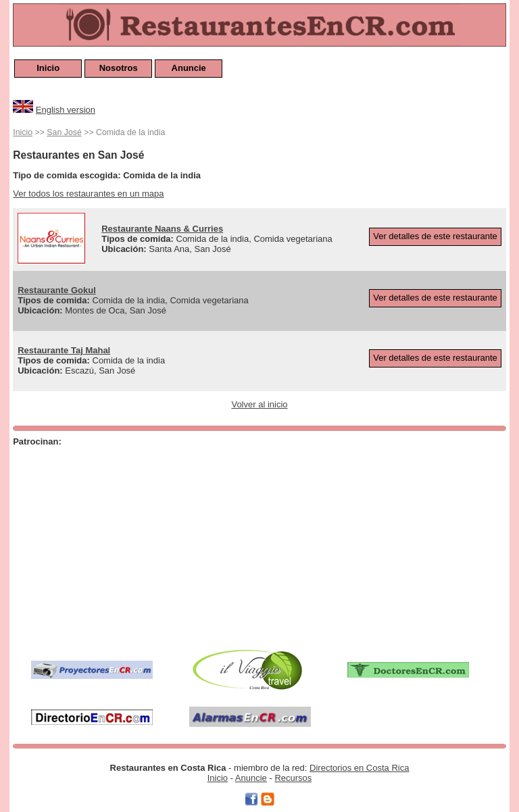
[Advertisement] (189, 545)
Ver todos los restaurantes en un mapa (88, 194)
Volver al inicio (259, 404)
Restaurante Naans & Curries (162, 229)
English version (66, 110)
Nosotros (119, 68)
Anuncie (189, 68)
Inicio (48, 68)
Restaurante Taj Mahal (64, 350)
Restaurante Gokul (57, 290)
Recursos (293, 778)
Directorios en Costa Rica (359, 768)
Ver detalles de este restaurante (435, 236)
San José (64, 132)
